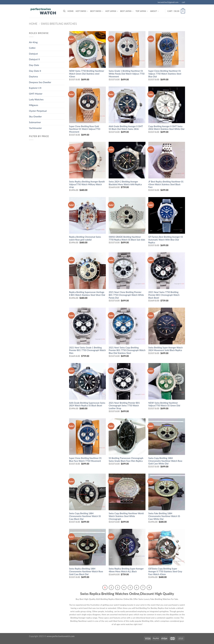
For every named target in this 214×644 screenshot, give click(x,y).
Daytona (33, 76)
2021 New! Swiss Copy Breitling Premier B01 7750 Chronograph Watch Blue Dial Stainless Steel (127, 350)
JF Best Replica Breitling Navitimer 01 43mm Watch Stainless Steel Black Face (166, 184)
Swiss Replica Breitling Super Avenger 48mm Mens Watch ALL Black (126, 570)
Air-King (33, 42)
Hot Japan (112, 11)
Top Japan (142, 11)
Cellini (32, 48)
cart (183, 2)
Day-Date (34, 65)
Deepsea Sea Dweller (40, 82)
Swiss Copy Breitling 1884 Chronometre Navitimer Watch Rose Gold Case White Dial (165, 461)
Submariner (35, 122)
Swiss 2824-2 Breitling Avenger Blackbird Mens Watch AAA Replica (125, 183)
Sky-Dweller (35, 116)
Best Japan (127, 11)
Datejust (33, 54)
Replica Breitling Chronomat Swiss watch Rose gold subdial (85, 238)
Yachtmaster (35, 128)
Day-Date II (35, 71)
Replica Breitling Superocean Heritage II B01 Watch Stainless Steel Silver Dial (87, 294)
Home (71, 11)
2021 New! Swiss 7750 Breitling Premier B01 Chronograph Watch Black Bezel (164, 295)
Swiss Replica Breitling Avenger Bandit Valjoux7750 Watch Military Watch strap (87, 184)
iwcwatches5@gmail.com (168, 2)
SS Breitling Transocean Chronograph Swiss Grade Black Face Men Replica (126, 460)
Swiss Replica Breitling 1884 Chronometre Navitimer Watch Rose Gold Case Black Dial (86, 571)
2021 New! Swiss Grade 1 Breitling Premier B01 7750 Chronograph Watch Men (87, 350)
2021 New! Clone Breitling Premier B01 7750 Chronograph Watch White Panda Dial (126, 295)
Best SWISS (97, 11)
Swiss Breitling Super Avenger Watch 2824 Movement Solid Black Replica (165, 349)
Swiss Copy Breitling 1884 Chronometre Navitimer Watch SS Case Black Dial (85, 516)
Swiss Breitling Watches (59, 24)
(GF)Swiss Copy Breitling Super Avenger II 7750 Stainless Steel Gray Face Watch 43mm (165, 571)
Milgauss (34, 105)
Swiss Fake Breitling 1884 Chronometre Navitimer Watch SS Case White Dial (164, 516)
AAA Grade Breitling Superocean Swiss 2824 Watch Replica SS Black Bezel (87, 404)
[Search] (64, 11)
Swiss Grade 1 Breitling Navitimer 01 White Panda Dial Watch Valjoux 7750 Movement (127, 74)
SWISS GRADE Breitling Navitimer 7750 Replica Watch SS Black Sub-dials (127, 238)
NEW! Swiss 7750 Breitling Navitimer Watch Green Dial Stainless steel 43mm (87, 74)
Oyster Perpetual (38, 111)
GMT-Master (36, 94)
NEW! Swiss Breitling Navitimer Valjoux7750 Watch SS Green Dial (164, 404)
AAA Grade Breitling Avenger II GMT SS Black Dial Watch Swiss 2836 (126, 128)
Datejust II (34, 59)
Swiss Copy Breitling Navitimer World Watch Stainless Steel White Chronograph (126, 516)
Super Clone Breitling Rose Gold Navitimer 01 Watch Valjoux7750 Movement (85, 129)
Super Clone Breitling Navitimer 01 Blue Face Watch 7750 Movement (85, 460)
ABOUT (155, 11)
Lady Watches (36, 99)
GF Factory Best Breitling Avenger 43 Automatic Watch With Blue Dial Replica (166, 240)
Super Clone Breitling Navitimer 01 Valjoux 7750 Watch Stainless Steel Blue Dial (165, 74)
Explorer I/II (35, 88)
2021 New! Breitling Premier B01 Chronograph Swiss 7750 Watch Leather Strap (124, 406)
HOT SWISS (82, 11)
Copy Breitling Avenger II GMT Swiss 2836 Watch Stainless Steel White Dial (166, 128)
